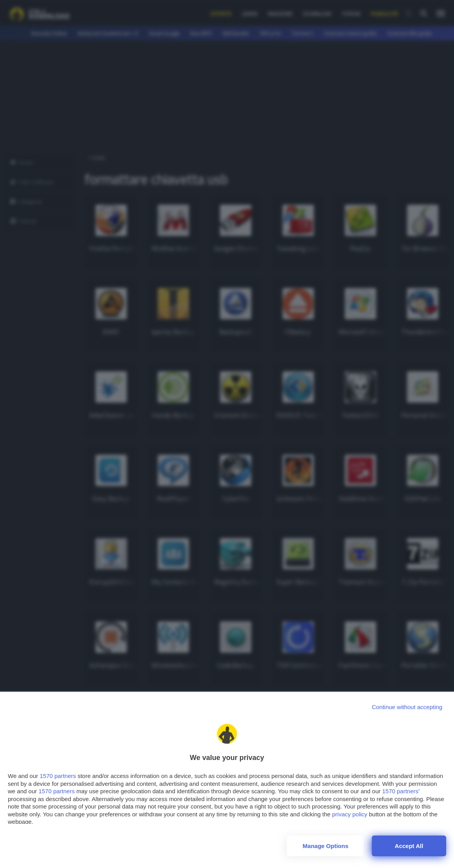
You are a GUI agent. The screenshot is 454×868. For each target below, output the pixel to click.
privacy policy (350, 814)
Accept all (409, 846)
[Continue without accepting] (407, 707)
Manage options (325, 846)
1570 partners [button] (58, 776)
